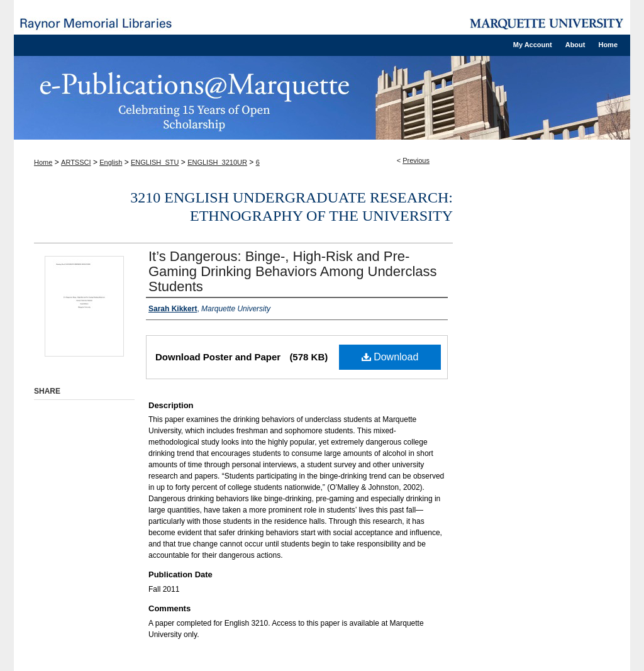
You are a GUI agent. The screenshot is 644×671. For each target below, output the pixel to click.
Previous (416, 160)
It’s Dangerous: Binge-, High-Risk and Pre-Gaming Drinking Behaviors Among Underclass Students (293, 271)
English (111, 162)
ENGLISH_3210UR (217, 162)
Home (43, 162)
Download (390, 357)
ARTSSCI (76, 162)
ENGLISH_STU (155, 162)
